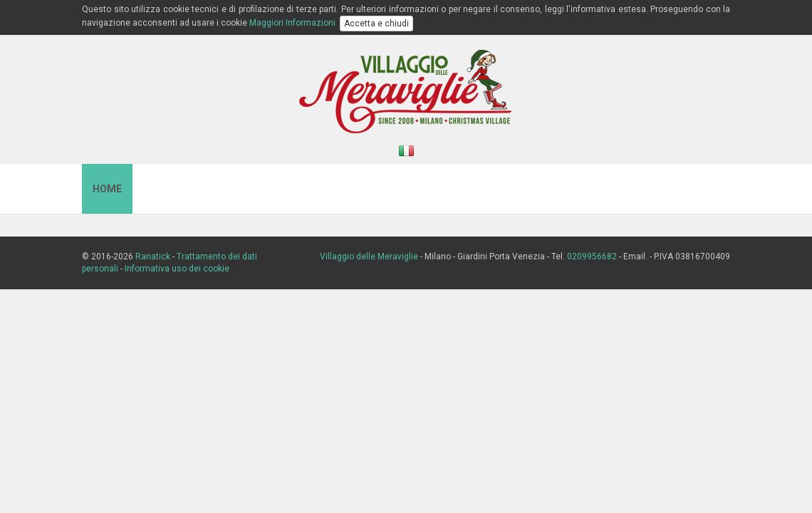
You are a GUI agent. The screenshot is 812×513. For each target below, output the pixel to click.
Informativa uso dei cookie (177, 269)
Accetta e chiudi (376, 24)
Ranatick (153, 256)
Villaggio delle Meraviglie (369, 256)
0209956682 (592, 256)
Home (107, 189)
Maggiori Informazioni (292, 23)
